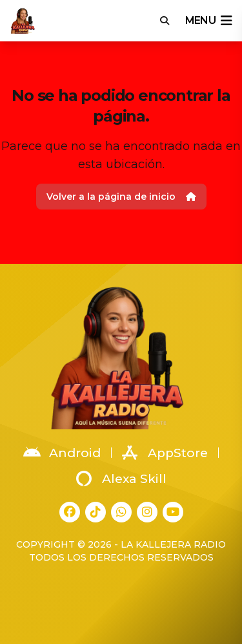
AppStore (165, 453)
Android (62, 453)
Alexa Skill (121, 478)
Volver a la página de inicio (121, 197)
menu (208, 21)
